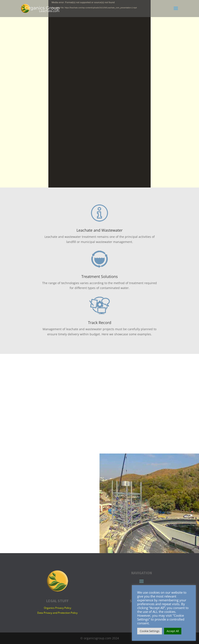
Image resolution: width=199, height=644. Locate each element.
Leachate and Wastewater (99, 230)
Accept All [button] (173, 631)
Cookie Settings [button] (150, 631)
